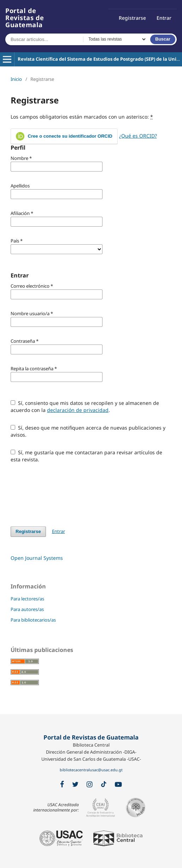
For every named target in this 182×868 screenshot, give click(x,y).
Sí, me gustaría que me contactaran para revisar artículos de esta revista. (86, 456)
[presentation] (64, 495)
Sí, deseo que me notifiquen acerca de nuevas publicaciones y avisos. (88, 431)
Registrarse (132, 18)
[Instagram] (90, 785)
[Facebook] (62, 785)
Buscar (163, 39)
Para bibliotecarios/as (33, 620)
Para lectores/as (27, 599)
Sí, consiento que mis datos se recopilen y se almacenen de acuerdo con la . (85, 406)
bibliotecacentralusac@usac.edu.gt (91, 770)
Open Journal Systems (37, 558)
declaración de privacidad (78, 410)
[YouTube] (118, 785)
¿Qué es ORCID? (138, 136)
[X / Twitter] (75, 785)
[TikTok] (104, 784)
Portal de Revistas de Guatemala (25, 18)
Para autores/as (27, 609)
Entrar (164, 18)
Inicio (16, 79)
